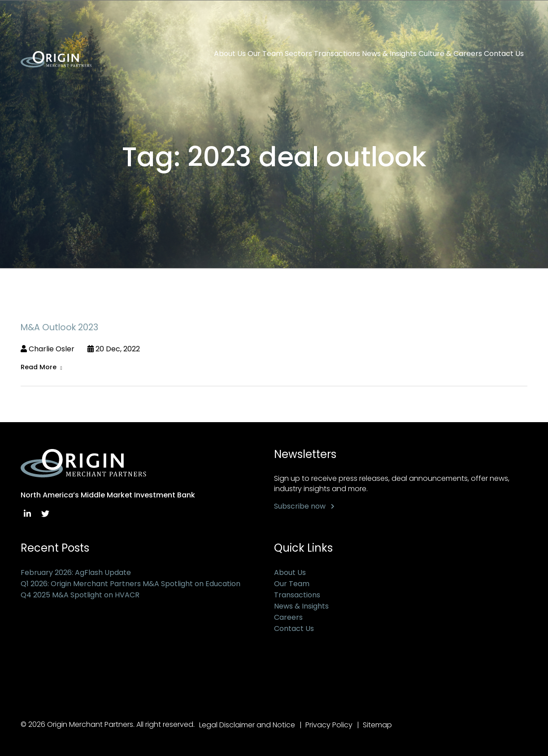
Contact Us (504, 54)
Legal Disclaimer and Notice (247, 725)
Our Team (265, 54)
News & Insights (389, 54)
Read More (39, 367)
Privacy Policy (329, 725)
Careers (288, 617)
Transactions (337, 54)
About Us (230, 54)
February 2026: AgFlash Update (76, 572)
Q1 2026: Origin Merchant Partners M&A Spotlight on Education (130, 584)
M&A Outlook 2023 (59, 327)
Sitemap (377, 725)
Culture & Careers (450, 54)
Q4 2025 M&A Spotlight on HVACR (80, 595)
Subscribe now (300, 506)
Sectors (298, 54)
